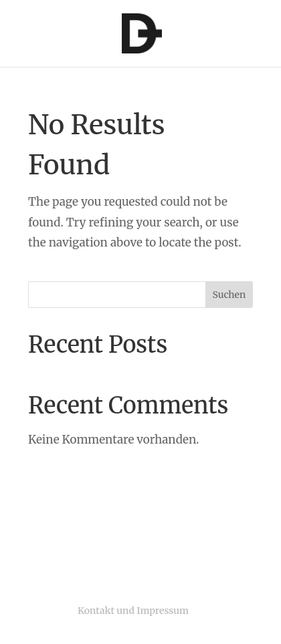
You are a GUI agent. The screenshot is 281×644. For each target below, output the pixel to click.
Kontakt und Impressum (133, 611)
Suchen (229, 295)
